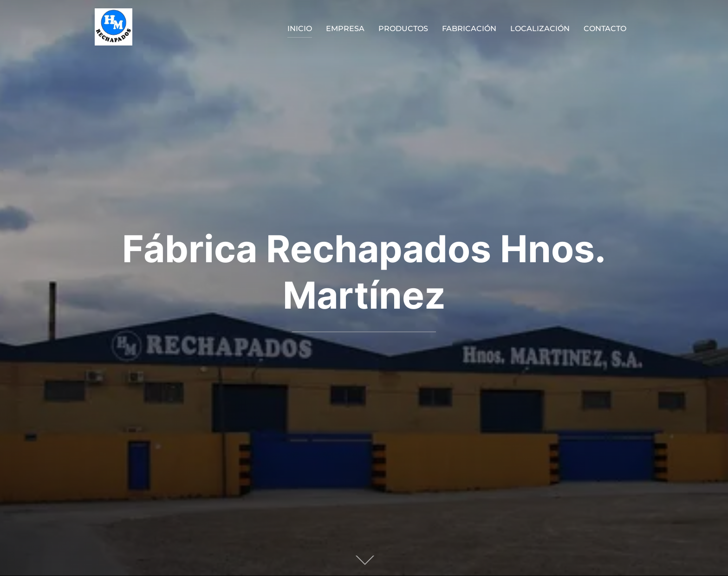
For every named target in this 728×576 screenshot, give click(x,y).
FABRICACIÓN (469, 29)
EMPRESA (345, 29)
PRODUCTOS (403, 29)
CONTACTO (605, 29)
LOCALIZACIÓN (540, 29)
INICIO (300, 29)
